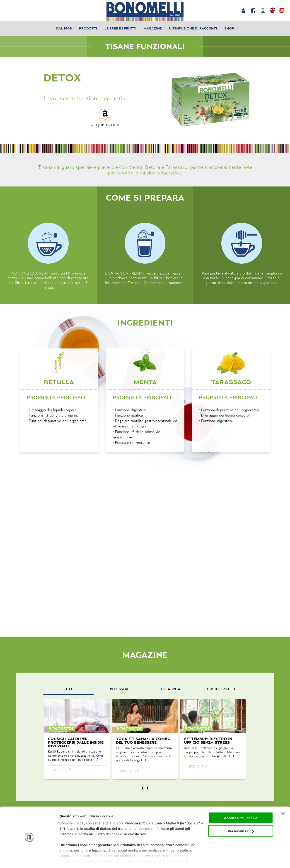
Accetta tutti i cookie (241, 804)
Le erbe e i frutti (120, 28)
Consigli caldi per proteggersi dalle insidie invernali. (76, 742)
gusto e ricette (222, 689)
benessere (120, 689)
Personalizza (241, 817)
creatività (171, 689)
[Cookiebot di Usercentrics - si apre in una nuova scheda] (29, 859)
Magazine (153, 28)
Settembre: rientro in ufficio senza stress (208, 740)
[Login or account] (243, 10)
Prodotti (88, 28)
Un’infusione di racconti (193, 28)
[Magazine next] (147, 788)
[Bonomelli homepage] (145, 11)
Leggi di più (61, 770)
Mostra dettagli (72, 859)
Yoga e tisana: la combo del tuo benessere (143, 740)
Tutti (69, 689)
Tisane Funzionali (145, 46)
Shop (229, 28)
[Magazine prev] (143, 788)
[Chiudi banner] (283, 799)
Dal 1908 (64, 28)
